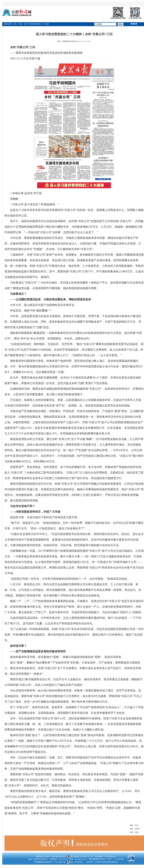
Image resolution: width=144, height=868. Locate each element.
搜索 (121, 24)
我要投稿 (134, 24)
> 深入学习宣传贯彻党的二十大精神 (36, 24)
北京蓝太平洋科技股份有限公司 (106, 862)
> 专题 (20, 24)
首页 (15, 24)
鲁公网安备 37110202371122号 (80, 856)
